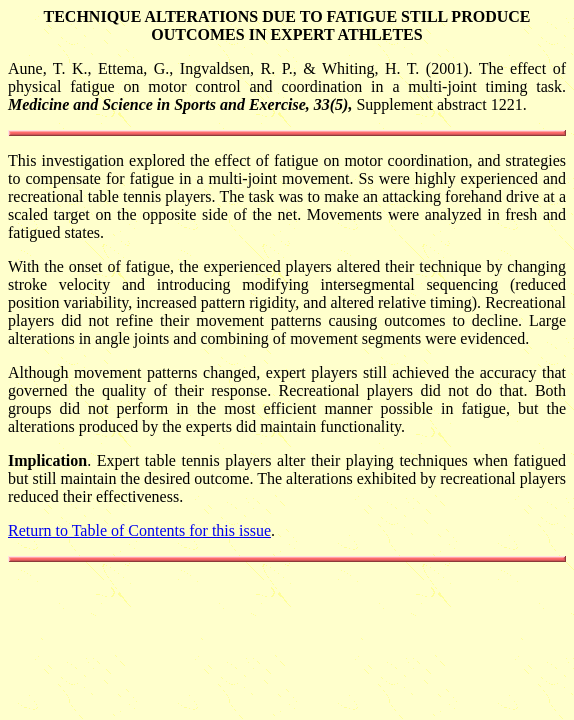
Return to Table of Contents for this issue (139, 530)
